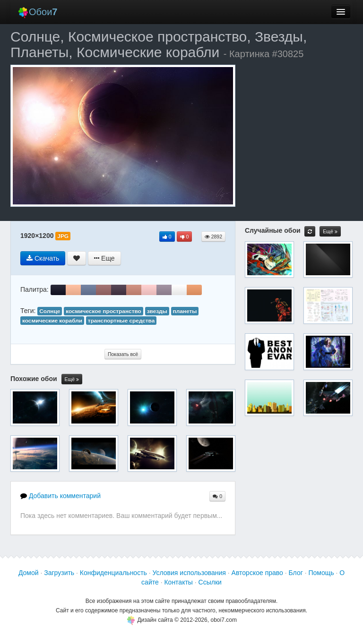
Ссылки (210, 582)
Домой (29, 573)
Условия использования (189, 573)
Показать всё (123, 354)
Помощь (321, 573)
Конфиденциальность (113, 573)
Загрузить (59, 573)
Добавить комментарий (60, 496)
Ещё (72, 379)
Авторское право (257, 573)
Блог (296, 573)
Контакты (178, 582)
